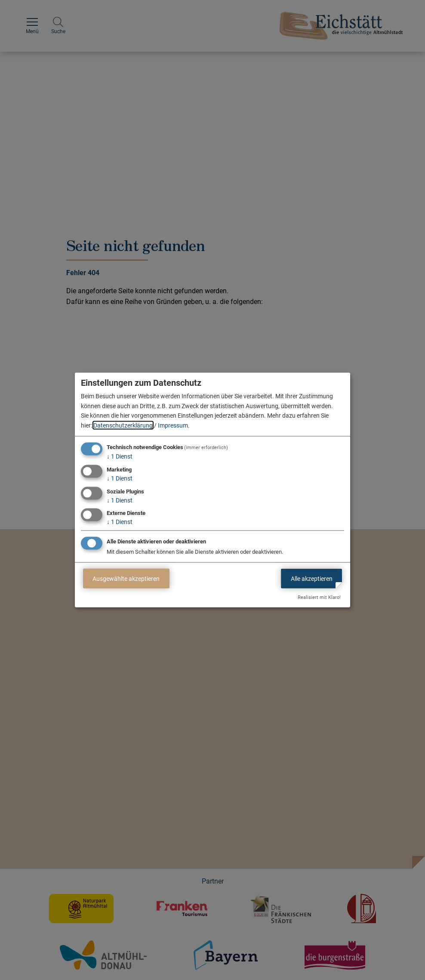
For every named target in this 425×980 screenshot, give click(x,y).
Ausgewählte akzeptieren (126, 578)
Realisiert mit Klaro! (319, 597)
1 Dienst (120, 456)
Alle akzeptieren (312, 578)
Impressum (173, 425)
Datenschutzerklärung (123, 425)
